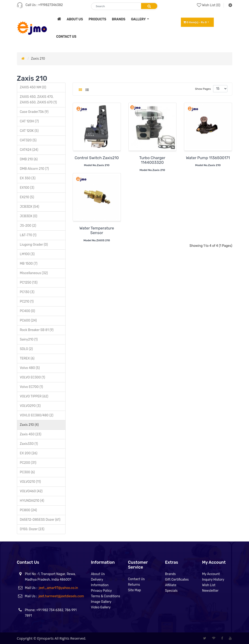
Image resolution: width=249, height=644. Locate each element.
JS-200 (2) (28, 226)
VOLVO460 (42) (31, 491)
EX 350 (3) (28, 178)
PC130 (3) (27, 292)
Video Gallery (101, 607)
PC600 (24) (28, 320)
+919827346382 (51, 5)
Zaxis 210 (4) (29, 425)
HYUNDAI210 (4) (32, 501)
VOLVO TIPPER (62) (34, 396)
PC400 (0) (28, 311)
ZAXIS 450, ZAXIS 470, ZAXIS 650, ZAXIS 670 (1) (38, 100)
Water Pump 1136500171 (208, 158)
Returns (134, 585)
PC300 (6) (27, 472)
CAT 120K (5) (29, 131)
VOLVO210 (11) (30, 482)
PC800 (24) (28, 510)
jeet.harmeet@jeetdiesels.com (61, 596)
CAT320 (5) (28, 140)
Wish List (209, 585)
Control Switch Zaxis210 (97, 158)
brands (119, 19)
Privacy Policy (101, 591)
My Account (211, 574)
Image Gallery (101, 602)
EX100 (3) (27, 188)
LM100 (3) (27, 254)
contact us (66, 37)
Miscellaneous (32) (34, 273)
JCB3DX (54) (30, 207)
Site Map (134, 590)
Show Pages (203, 89)
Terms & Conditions (105, 596)
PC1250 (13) (29, 283)
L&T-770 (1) (28, 235)
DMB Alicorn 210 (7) (35, 169)
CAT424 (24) (29, 150)
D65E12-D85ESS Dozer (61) (40, 520)
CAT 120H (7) (29, 121)
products (97, 19)
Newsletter (210, 591)
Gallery (139, 19)
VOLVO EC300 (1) (33, 377)
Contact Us (136, 579)
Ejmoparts (46, 638)
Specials (171, 591)
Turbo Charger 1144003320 (152, 160)
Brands (170, 574)
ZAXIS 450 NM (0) (33, 87)
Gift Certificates (177, 580)
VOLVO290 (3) (30, 406)
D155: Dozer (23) (32, 529)
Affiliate (171, 585)
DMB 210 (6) (29, 159)
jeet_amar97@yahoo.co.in (58, 588)
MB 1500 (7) (29, 264)
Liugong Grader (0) (34, 245)
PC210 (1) (27, 302)
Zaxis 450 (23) (31, 434)
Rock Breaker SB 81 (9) (37, 330)
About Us (98, 574)
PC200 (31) (28, 463)
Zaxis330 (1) (29, 444)
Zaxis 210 (38, 59)
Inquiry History (213, 580)
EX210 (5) (27, 197)
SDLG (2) (26, 349)
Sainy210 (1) (29, 339)
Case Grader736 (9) (34, 112)
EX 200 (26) (29, 453)
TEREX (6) (27, 358)
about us (75, 19)
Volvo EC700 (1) (32, 387)
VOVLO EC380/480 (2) (37, 415)
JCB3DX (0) (29, 216)
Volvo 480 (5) (30, 368)
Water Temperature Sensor (97, 230)
